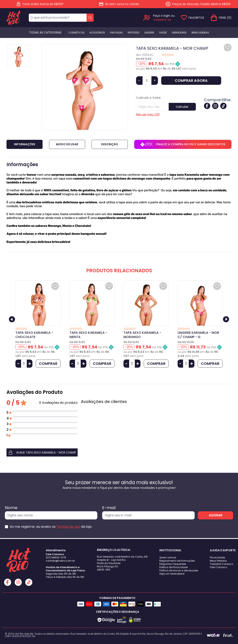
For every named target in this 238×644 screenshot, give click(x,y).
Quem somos (168, 557)
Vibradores (179, 33)
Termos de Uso (68, 527)
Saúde (163, 33)
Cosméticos (76, 33)
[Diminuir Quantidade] (18, 364)
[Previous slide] (12, 319)
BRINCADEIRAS (200, 33)
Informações (25, 144)
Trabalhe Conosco (221, 564)
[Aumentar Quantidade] (30, 364)
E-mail (109, 508)
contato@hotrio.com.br (60, 561)
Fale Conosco (218, 567)
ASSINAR (216, 515)
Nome (11, 508)
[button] (42, 452)
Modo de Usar (67, 144)
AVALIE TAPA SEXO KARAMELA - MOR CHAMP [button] (42, 452)
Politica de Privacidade (174, 567)
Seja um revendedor (172, 574)
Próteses (134, 33)
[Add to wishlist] (228, 47)
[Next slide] (226, 319)
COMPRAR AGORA (191, 80)
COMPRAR (48, 363)
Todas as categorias (45, 32)
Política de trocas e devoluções (179, 570)
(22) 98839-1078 (56, 557)
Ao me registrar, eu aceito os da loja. (51, 527)
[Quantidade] (147, 81)
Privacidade (217, 557)
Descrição (110, 144)
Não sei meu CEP (148, 114)
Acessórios (97, 33)
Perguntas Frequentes (173, 564)
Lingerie (149, 33)
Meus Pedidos (218, 561)
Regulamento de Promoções (177, 561)
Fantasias (116, 33)
